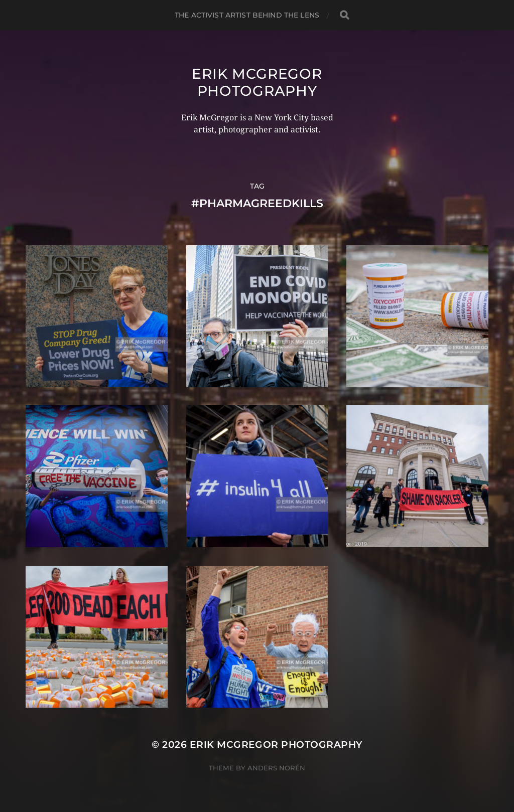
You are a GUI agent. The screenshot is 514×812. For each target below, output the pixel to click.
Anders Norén (276, 768)
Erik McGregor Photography (257, 82)
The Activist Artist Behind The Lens (247, 15)
